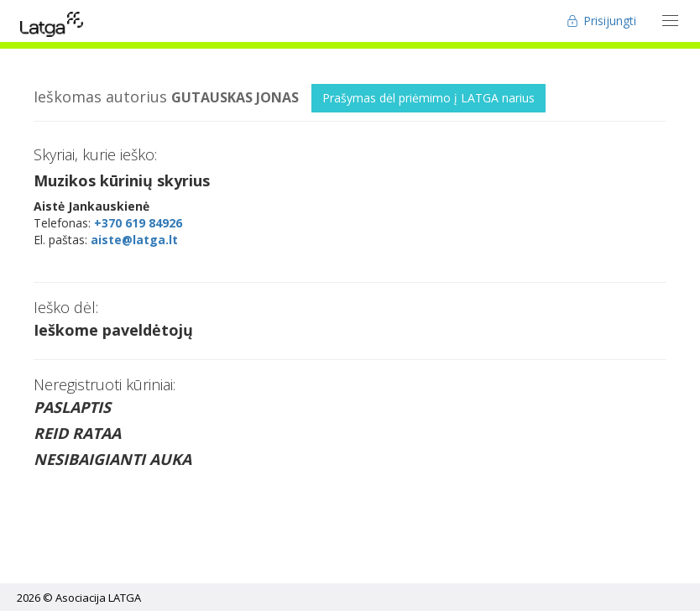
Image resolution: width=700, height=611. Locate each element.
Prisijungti (601, 21)
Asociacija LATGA (98, 598)
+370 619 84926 (138, 223)
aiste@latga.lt (134, 240)
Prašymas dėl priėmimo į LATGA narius (428, 98)
